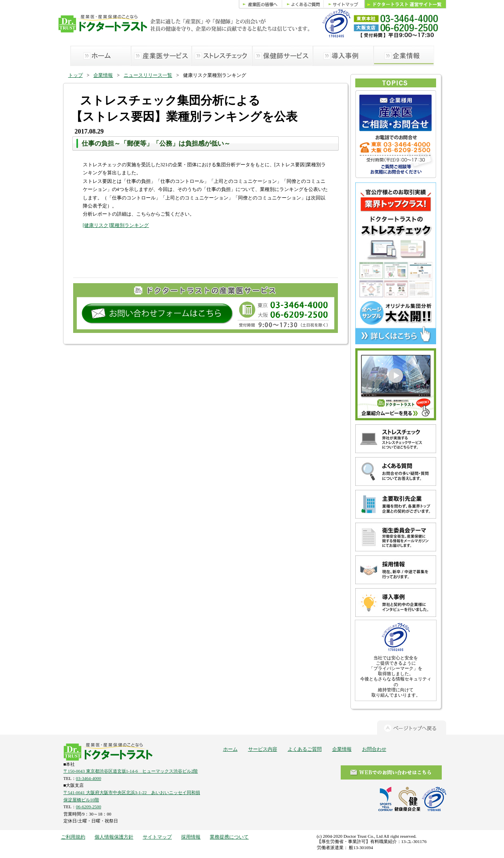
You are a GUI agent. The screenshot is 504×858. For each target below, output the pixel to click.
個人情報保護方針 (114, 837)
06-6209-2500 (89, 807)
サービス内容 (263, 749)
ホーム (230, 749)
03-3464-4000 (89, 778)
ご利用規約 (73, 837)
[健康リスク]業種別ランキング (116, 225)
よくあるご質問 (305, 749)
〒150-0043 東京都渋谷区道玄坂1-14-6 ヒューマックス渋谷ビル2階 (131, 771)
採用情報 (191, 837)
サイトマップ (157, 837)
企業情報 (103, 75)
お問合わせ (374, 749)
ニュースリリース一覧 (148, 75)
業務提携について (229, 837)
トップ (76, 75)
